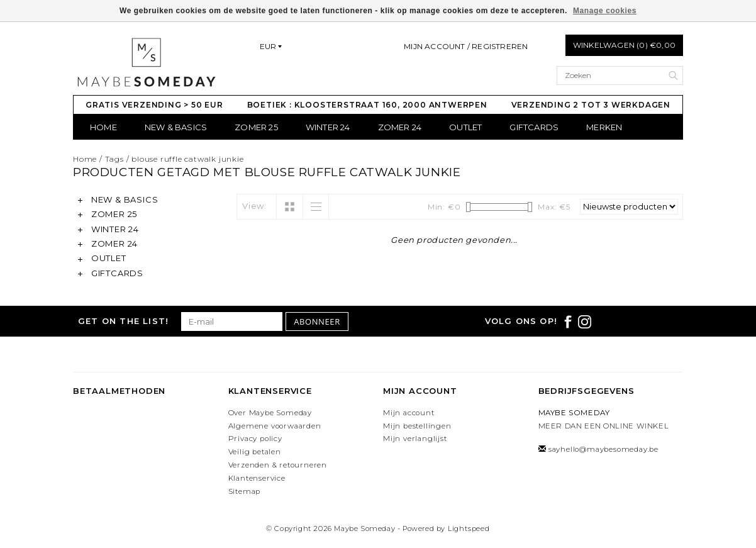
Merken (604, 127)
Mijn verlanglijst (415, 439)
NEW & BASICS (176, 127)
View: (254, 206)
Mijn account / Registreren (466, 46)
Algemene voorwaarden (275, 426)
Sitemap (245, 491)
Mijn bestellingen (417, 426)
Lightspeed (469, 528)
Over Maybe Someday (270, 413)
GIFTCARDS (534, 127)
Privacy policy (255, 439)
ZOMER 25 (256, 127)
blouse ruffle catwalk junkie (187, 159)
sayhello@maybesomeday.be (603, 449)
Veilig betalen (255, 452)
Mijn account (409, 413)
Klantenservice (257, 478)
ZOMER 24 (400, 127)
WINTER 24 (328, 127)
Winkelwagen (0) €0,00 (624, 45)
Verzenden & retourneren (278, 465)
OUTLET (465, 127)
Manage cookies (605, 11)
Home (103, 127)
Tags (114, 159)
